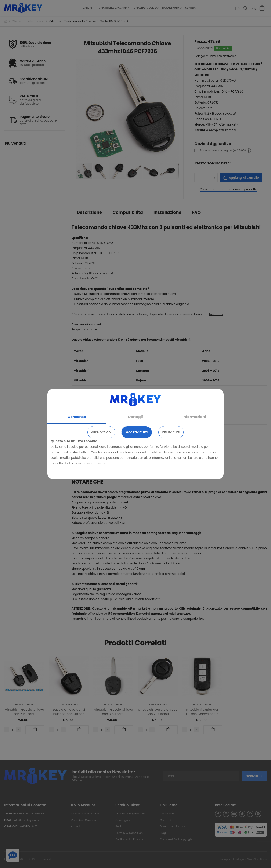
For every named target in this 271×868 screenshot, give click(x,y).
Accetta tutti (137, 432)
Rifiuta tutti (171, 432)
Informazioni (194, 417)
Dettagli (135, 417)
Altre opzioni (101, 432)
